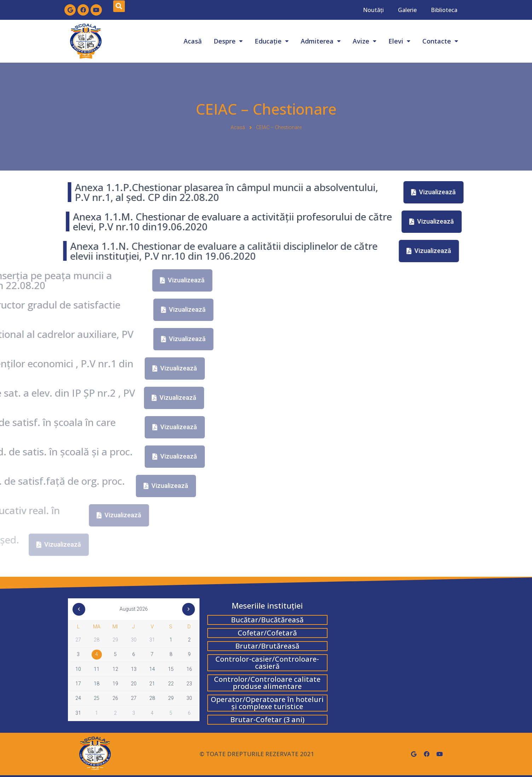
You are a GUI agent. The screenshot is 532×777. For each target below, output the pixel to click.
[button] (166, 192)
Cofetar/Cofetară (267, 633)
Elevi (399, 41)
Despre (228, 41)
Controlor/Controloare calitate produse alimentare (267, 683)
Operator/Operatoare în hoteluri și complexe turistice (267, 703)
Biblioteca (444, 10)
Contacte (440, 41)
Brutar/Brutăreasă (267, 646)
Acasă (193, 41)
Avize (365, 41)
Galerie (407, 10)
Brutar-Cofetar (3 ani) (267, 720)
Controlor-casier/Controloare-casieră (267, 663)
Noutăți (373, 10)
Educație (272, 41)
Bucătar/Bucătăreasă (267, 620)
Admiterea (321, 41)
